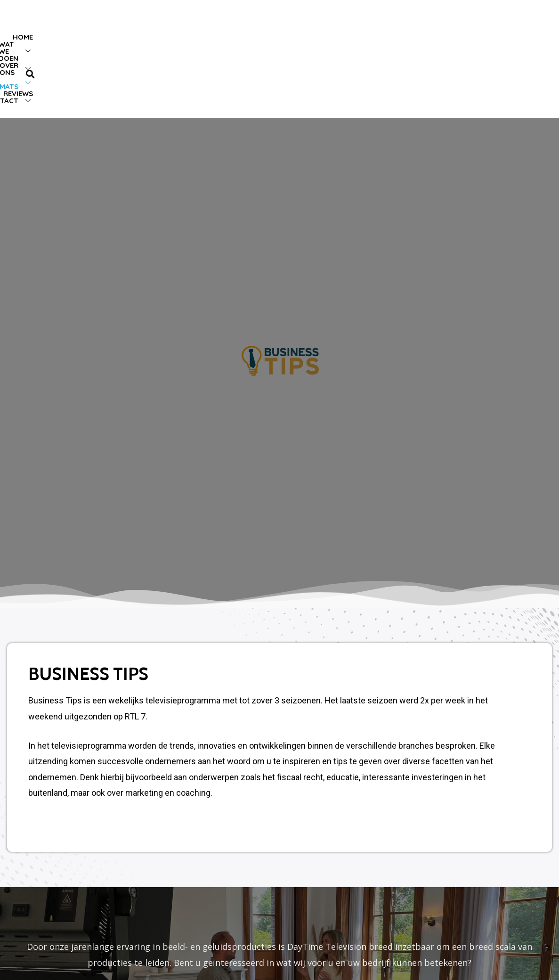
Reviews (433, 59)
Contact (487, 59)
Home (178, 59)
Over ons (305, 59)
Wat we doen (234, 59)
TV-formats (375, 59)
